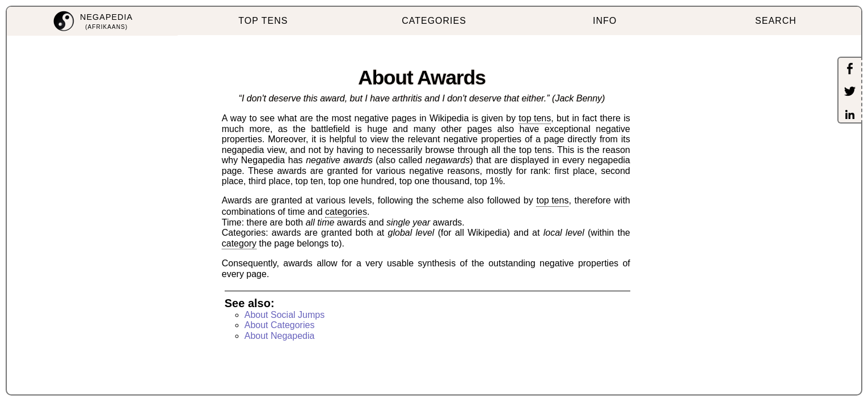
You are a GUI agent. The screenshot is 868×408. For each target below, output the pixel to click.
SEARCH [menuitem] (776, 21)
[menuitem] (92, 21)
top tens (535, 118)
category (239, 243)
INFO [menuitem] (605, 21)
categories (346, 212)
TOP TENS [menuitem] (263, 21)
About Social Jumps (285, 315)
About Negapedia (280, 336)
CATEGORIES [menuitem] (434, 21)
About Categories (280, 325)
